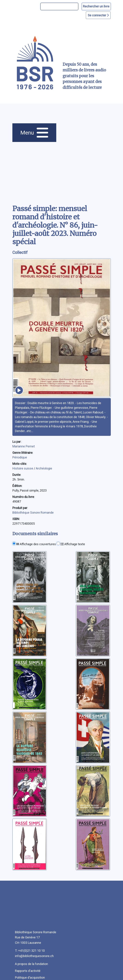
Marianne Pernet (24, 446)
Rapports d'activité (28, 971)
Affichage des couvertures (36, 544)
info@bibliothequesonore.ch (34, 956)
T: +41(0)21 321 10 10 (30, 951)
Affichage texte (73, 544)
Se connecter (98, 15)
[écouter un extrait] (19, 390)
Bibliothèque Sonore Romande (33, 513)
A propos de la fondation (31, 964)
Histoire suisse (23, 468)
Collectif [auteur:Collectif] (20, 253)
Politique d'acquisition (30, 977)
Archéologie (44, 468)
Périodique (20, 457)
